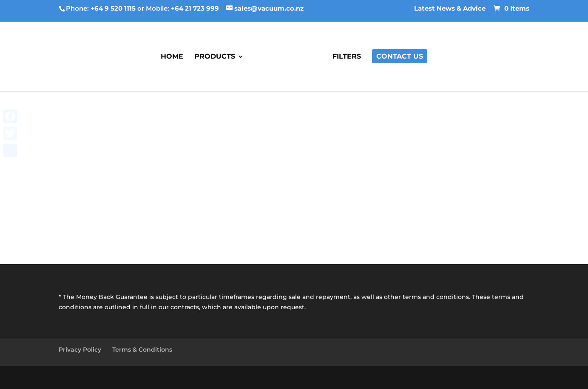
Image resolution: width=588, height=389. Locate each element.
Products (215, 57)
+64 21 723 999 (195, 8)
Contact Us (400, 57)
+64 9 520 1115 (113, 8)
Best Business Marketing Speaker (179, 377)
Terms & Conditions (142, 350)
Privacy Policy (80, 350)
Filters (347, 57)
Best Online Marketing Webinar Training (333, 377)
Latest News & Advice (450, 9)
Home (172, 57)
